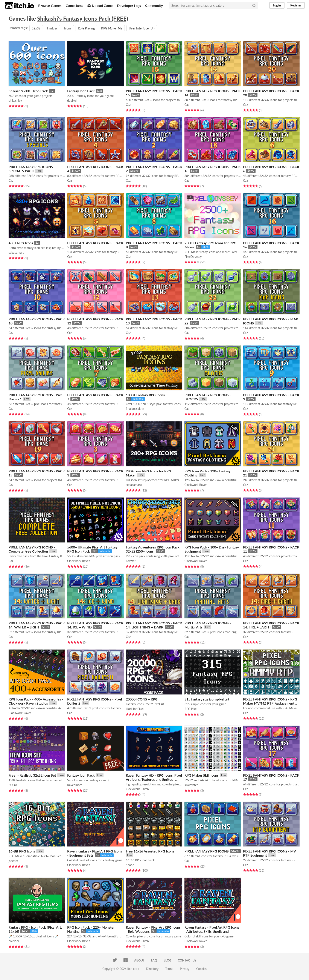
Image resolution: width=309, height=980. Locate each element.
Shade (130, 865)
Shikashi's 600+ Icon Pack (28, 91)
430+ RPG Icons (21, 243)
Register (296, 5)
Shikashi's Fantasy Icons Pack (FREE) (83, 18)
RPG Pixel (191, 709)
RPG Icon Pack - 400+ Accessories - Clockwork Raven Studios (36, 701)
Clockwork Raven (196, 485)
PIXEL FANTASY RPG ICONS (207, 851)
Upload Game (100, 5)
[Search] (254, 5)
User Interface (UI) (142, 28)
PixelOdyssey (193, 257)
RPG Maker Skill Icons (202, 775)
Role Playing (86, 28)
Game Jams (74, 5)
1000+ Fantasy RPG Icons (145, 395)
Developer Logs (129, 5)
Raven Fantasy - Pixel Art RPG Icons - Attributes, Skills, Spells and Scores (212, 931)
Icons (68, 28)
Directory (152, 969)
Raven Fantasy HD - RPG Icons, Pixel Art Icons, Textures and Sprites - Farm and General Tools (154, 779)
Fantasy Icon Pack (81, 91)
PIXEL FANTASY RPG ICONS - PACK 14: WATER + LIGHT (37, 625)
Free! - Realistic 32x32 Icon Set (32, 775)
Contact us (187, 960)
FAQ (154, 960)
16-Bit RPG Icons (22, 851)
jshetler (13, 861)
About (139, 960)
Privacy (185, 969)
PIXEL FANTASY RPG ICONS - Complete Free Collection (32, 549)
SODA (13, 785)
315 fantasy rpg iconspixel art (207, 699)
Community (154, 5)
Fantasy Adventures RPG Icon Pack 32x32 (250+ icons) (153, 549)
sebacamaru (17, 253)
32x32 (36, 28)
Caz (128, 105)
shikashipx (15, 101)
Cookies (201, 969)
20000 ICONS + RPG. (142, 699)
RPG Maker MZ (112, 28)
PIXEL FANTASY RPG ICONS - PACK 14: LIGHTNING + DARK (154, 625)
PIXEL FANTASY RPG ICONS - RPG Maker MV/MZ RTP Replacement (270, 701)
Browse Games (50, 5)
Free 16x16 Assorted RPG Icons (150, 851)
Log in (277, 5)
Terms (169, 969)
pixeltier (14, 941)
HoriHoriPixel (135, 709)
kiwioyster (191, 785)
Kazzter (131, 561)
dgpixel (72, 101)
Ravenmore (75, 785)
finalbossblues (135, 409)
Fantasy (52, 28)
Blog (167, 960)
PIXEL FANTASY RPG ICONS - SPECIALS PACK (32, 169)
